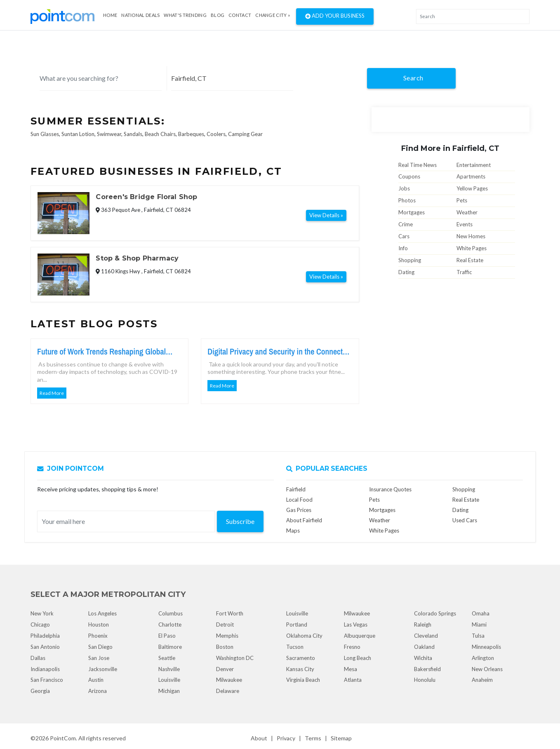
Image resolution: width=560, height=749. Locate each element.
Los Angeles (102, 613)
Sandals (133, 134)
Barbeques (191, 134)
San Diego (100, 647)
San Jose (99, 658)
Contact (240, 15)
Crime (406, 224)
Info (403, 248)
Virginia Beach (303, 680)
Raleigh (423, 625)
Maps (293, 531)
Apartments (471, 176)
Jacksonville (103, 669)
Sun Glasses (45, 134)
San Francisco (47, 680)
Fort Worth (230, 613)
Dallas (38, 658)
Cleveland (426, 636)
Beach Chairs (160, 134)
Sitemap (341, 738)
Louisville (169, 680)
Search (413, 78)
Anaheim (482, 680)
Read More (52, 393)
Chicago (40, 625)
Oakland (424, 647)
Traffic (464, 272)
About (259, 738)
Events (465, 224)
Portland (297, 625)
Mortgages (412, 212)
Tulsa (478, 636)
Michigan (169, 691)
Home (110, 15)
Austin (96, 680)
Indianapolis (45, 669)
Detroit (225, 625)
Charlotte (170, 625)
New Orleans (487, 669)
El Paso (167, 636)
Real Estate (470, 260)
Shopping (410, 260)
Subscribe (240, 521)
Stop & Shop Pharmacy (137, 258)
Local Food (299, 500)
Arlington (483, 658)
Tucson (295, 647)
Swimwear (109, 134)
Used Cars (465, 520)
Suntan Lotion (78, 134)
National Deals (140, 15)
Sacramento (301, 658)
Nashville (169, 669)
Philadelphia (45, 636)
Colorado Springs (435, 613)
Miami (479, 625)
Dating (406, 272)
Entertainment (474, 165)
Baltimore (170, 647)
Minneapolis (486, 647)
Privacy (286, 738)
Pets (462, 200)
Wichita (423, 658)
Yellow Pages (472, 188)
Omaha (481, 613)
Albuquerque (360, 636)
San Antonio (45, 647)
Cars (404, 236)
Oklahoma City (304, 636)
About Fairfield (304, 520)
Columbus (171, 613)
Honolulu (425, 680)
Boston (225, 647)
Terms (313, 738)
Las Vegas (356, 625)
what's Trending (185, 15)
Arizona (98, 691)
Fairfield (296, 489)
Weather (467, 212)
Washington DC (235, 658)
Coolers (216, 134)
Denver (225, 669)
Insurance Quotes (390, 489)
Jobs (404, 188)
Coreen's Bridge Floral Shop (146, 197)
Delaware (228, 691)
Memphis (227, 636)
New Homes (471, 236)
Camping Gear (245, 134)
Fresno (352, 647)
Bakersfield (427, 669)
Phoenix (98, 636)
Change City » (273, 15)
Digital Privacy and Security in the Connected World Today (279, 352)
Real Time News (418, 165)
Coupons (409, 176)
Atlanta (353, 680)
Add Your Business (335, 16)
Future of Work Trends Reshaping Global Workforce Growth (101, 352)
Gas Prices (299, 510)
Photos (407, 200)
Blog (218, 15)
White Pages (472, 248)
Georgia (40, 691)
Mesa (351, 669)
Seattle (167, 658)
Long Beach (358, 658)
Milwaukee (229, 680)
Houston (99, 625)
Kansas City (300, 669)
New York (42, 613)
